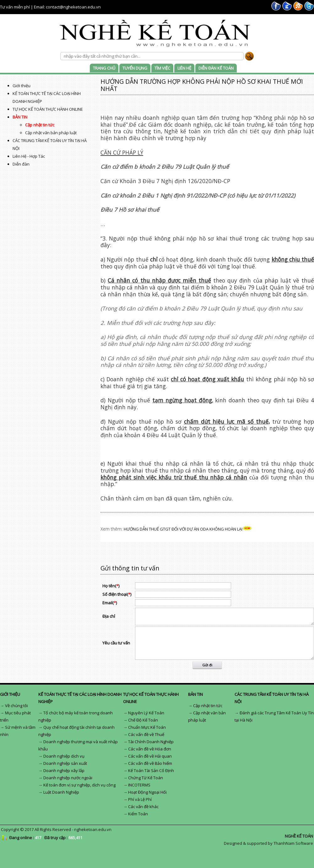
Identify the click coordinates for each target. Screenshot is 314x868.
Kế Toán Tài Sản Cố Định (151, 770)
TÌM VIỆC (162, 68)
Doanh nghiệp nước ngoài (68, 778)
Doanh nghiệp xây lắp (64, 770)
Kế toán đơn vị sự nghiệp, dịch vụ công (79, 785)
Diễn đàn (21, 164)
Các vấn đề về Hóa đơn (150, 749)
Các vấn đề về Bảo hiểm (150, 763)
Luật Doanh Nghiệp (61, 792)
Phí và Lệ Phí (140, 799)
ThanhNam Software (293, 843)
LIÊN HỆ (184, 68)
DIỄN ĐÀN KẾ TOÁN (216, 68)
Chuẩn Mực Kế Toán (147, 727)
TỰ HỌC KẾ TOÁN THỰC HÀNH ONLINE (48, 109)
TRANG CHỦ (104, 68)
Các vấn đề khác (143, 807)
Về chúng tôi (16, 706)
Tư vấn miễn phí (15, 7)
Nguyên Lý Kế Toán (146, 713)
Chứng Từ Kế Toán (146, 778)
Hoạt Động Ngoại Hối (147, 792)
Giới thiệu (22, 86)
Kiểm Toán (138, 814)
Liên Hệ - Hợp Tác (29, 156)
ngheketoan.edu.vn (93, 829)
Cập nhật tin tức (40, 125)
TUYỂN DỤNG (135, 68)
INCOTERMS (139, 785)
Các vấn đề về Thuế (146, 734)
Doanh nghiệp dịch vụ (64, 756)
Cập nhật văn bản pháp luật (51, 133)
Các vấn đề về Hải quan (150, 756)
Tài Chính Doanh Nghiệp (151, 742)
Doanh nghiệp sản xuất (65, 763)
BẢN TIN (20, 117)
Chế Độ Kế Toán (143, 720)
